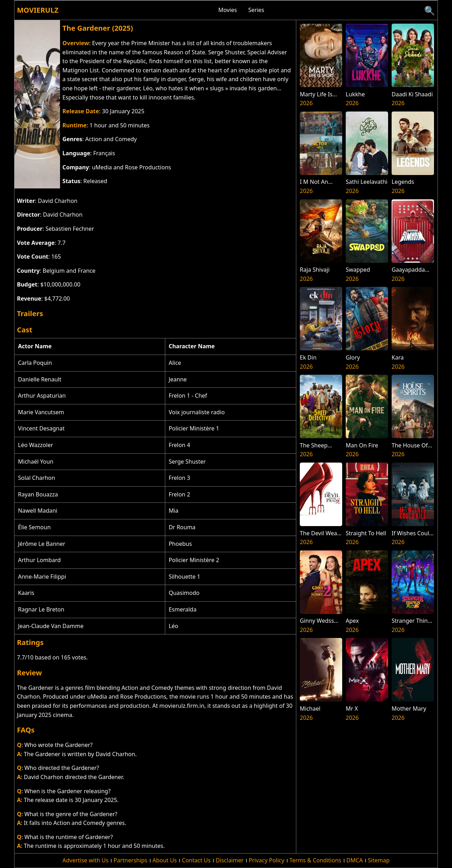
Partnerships (131, 860)
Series (256, 10)
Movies (228, 10)
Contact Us (196, 860)
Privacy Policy (266, 860)
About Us (165, 860)
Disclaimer (230, 860)
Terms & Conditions (316, 860)
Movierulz (38, 10)
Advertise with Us (85, 860)
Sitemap (379, 860)
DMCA (355, 860)
